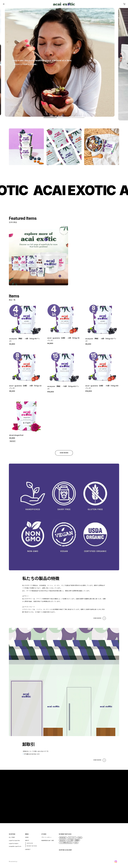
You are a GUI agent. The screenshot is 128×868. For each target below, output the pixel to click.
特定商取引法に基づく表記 (48, 842)
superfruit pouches (14, 842)
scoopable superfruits (15, 848)
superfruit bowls (14, 845)
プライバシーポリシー (47, 839)
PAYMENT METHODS (32, 848)
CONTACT (28, 851)
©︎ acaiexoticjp (13, 863)
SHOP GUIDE (30, 845)
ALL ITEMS (12, 839)
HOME (27, 839)
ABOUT (27, 842)
